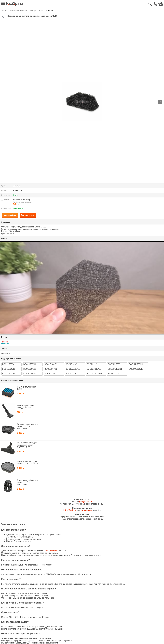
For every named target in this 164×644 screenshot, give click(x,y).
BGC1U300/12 (51, 369)
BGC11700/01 (30, 364)
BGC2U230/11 (51, 374)
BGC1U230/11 (9, 369)
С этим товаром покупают (12, 380)
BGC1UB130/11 (115, 369)
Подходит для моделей (11, 359)
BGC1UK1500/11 (10, 374)
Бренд (4, 337)
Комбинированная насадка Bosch (25, 407)
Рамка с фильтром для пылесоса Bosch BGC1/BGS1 (28, 426)
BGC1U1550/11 (115, 364)
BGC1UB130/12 (136, 369)
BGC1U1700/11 (136, 364)
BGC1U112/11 (93, 364)
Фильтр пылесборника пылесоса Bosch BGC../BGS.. (27, 482)
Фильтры (33, 11)
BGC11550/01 (8, 364)
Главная (4, 11)
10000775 (49, 11)
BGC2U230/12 (72, 374)
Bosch (41, 11)
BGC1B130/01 (72, 364)
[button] (160, 102)
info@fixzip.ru (70, 510)
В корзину (27, 215)
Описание (6, 222)
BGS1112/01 (113, 374)
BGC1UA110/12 (94, 369)
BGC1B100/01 (51, 364)
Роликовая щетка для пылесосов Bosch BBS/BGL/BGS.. (27, 445)
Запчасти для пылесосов (19, 11)
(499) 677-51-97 (86, 502)
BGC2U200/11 (30, 374)
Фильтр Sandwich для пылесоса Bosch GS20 (27, 463)
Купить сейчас (10, 215)
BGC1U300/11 (30, 369)
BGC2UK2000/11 (94, 374)
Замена (4, 349)
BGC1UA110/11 (73, 369)
